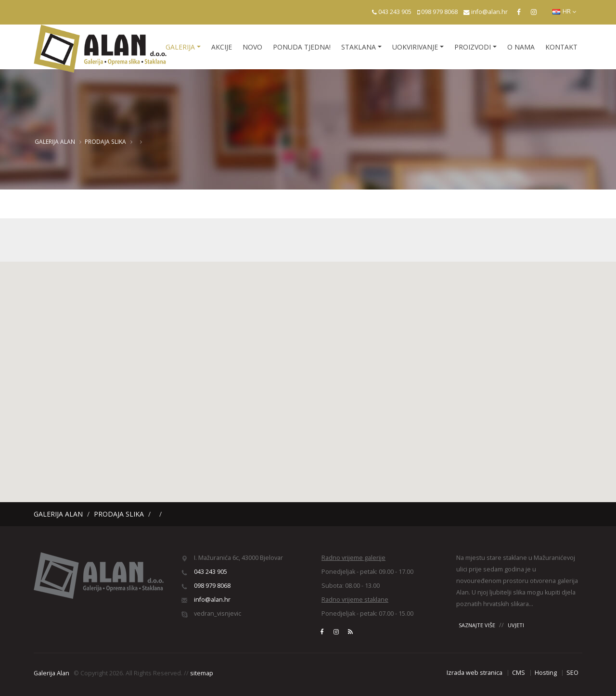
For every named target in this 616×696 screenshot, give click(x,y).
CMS (519, 673)
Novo (252, 47)
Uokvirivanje (415, 47)
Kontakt (561, 47)
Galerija (180, 47)
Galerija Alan (55, 141)
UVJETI (516, 625)
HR (564, 11)
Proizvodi (473, 47)
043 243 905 (395, 12)
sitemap (202, 673)
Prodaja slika (105, 141)
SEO (572, 673)
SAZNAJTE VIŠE (477, 625)
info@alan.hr (489, 12)
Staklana (359, 47)
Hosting (546, 673)
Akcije (222, 47)
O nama (521, 47)
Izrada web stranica (475, 673)
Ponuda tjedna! (302, 47)
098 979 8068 (439, 12)
